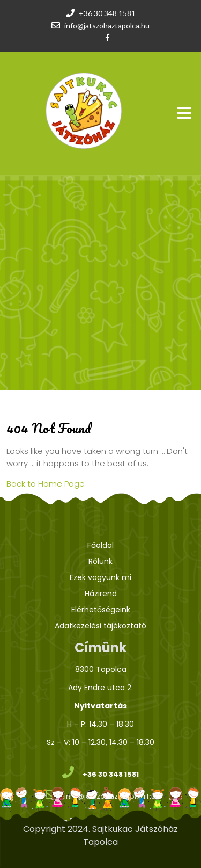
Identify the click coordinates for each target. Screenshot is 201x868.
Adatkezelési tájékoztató (100, 626)
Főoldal (100, 545)
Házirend (101, 594)
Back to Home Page (46, 484)
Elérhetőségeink (101, 610)
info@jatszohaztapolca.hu (107, 26)
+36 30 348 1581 (107, 13)
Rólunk (100, 561)
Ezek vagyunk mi (100, 577)
